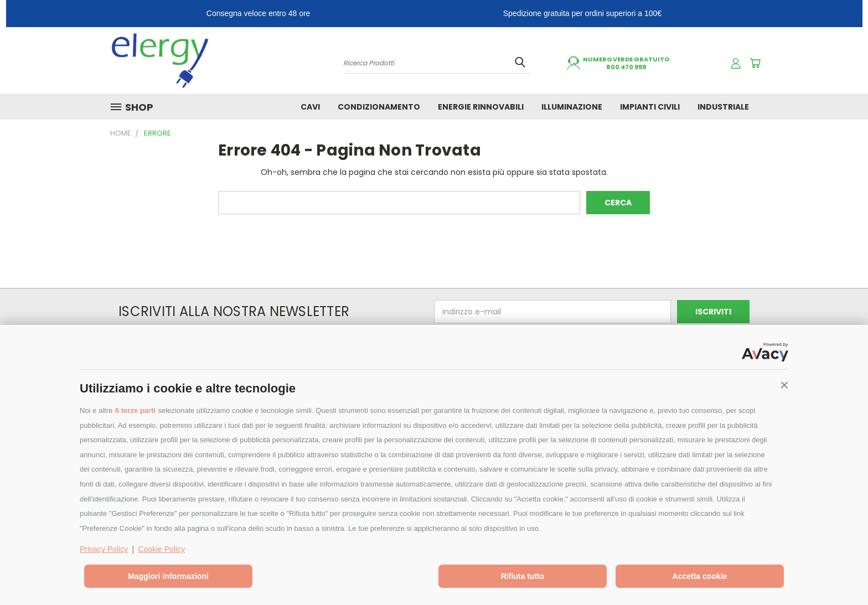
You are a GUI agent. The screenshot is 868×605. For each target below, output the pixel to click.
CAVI (310, 107)
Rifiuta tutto (523, 576)
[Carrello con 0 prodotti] (755, 63)
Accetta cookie (700, 576)
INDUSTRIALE (723, 107)
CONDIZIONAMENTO (379, 107)
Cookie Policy (161, 549)
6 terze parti (135, 410)
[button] (784, 385)
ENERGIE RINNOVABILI (481, 107)
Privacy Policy (104, 549)
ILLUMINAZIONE (572, 107)
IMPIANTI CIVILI (650, 107)
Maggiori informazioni (168, 576)
